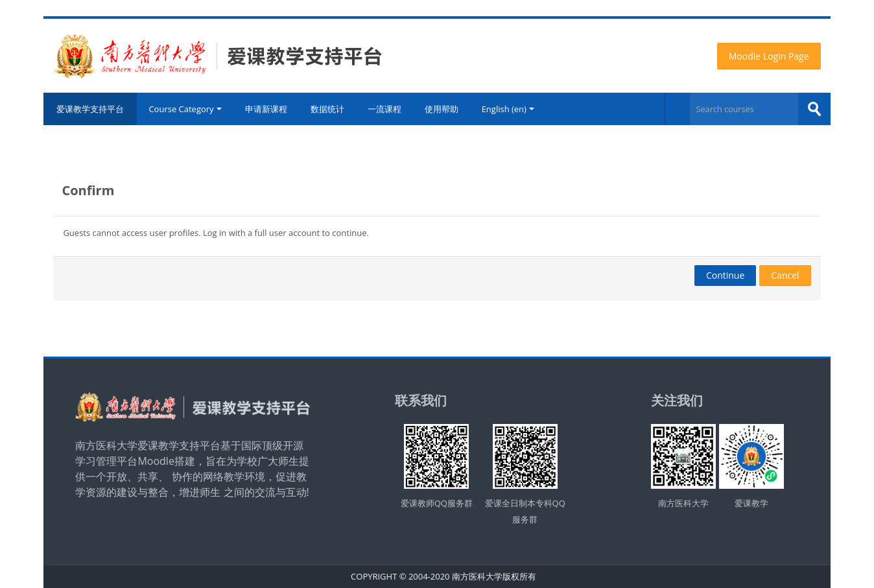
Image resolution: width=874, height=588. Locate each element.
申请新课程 (266, 109)
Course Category (185, 109)
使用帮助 (442, 109)
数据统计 (327, 109)
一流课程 (384, 109)
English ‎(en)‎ (508, 109)
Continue (725, 275)
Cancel (785, 275)
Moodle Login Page (769, 56)
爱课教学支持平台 (90, 109)
